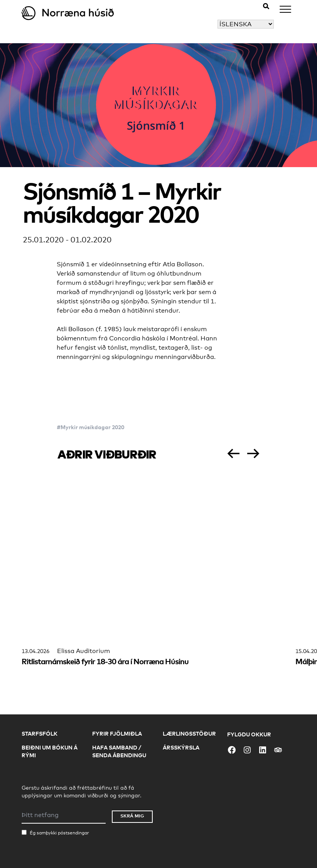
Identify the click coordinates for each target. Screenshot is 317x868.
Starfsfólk (40, 733)
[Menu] (285, 11)
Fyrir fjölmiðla (117, 733)
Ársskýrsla (181, 747)
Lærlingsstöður (189, 733)
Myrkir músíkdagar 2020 (92, 427)
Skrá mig (132, 816)
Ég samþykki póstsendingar (59, 833)
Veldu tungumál (194, 24)
